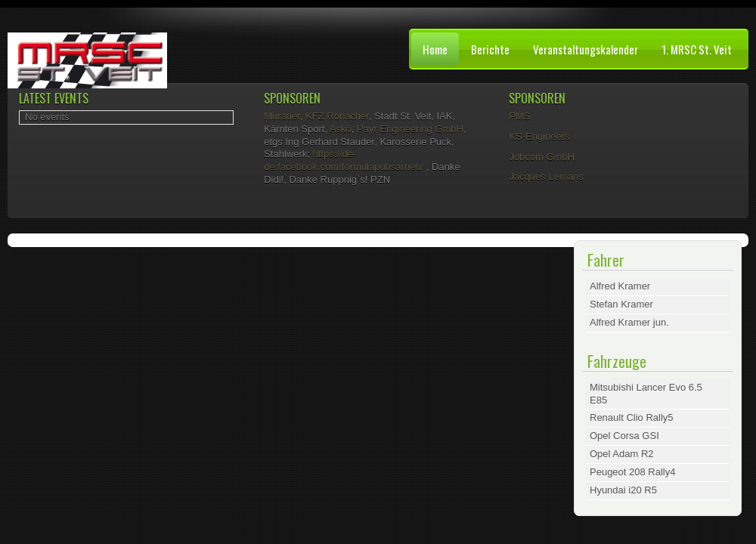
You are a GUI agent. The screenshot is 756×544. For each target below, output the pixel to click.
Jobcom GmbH (542, 157)
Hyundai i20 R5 (623, 490)
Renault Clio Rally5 (632, 417)
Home (435, 49)
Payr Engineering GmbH (410, 129)
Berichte (490, 49)
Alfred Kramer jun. (629, 322)
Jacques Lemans (546, 176)
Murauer (282, 116)
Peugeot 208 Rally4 (632, 472)
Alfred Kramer (620, 286)
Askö (341, 129)
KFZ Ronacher (337, 116)
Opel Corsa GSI (624, 436)
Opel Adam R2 (622, 454)
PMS (519, 116)
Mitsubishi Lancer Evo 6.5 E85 (646, 394)
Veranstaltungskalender (586, 49)
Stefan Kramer (621, 304)
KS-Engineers (539, 136)
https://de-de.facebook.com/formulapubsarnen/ (344, 160)
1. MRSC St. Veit (697, 49)
